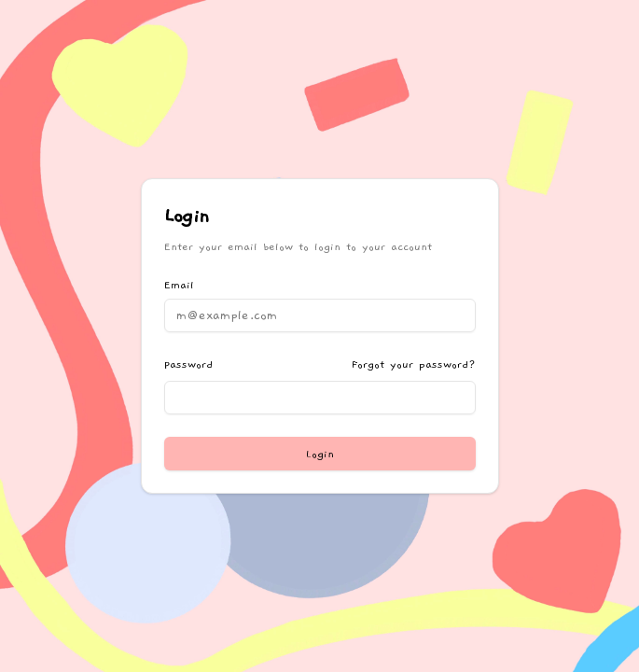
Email (179, 285)
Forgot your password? (414, 364)
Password (188, 364)
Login (320, 454)
